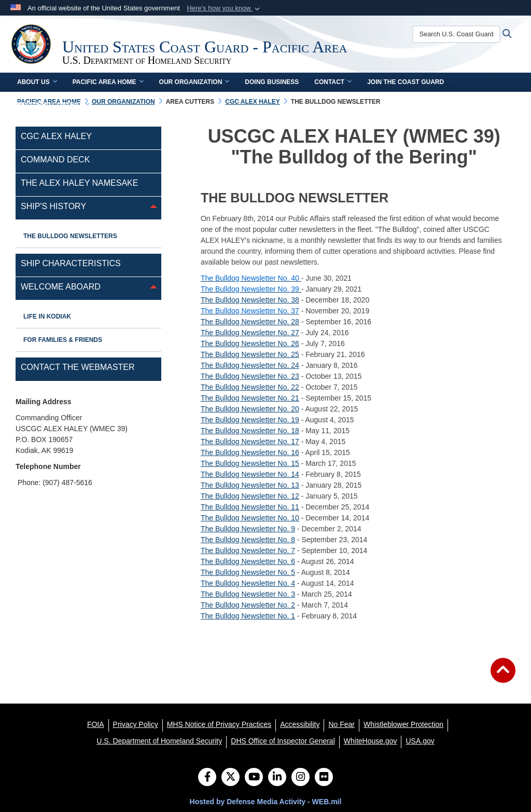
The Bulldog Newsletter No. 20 (250, 409)
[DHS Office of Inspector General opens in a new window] (283, 741)
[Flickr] (324, 778)
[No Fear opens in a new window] (341, 724)
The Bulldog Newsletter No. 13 (250, 485)
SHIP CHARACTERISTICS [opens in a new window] (71, 263)
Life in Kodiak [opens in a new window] (47, 316)
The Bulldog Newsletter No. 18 (250, 431)
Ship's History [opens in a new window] (53, 206)
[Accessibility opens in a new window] (300, 724)
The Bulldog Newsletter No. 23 (250, 376)
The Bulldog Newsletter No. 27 (250, 333)
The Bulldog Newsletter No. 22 (250, 387)
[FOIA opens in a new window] (96, 724)
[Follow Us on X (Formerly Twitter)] (230, 778)
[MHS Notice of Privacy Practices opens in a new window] (219, 724)
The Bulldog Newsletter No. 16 (250, 452)
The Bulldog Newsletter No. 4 (248, 583)
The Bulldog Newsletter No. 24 (250, 365)
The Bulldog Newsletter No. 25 (250, 354)
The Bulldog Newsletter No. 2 (248, 605)
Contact (333, 82)
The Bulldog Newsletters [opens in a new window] (70, 236)
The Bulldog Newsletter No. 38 (250, 300)
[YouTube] (254, 778)
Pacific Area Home (108, 82)
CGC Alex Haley (56, 136)
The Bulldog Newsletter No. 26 (250, 343)
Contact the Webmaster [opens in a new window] (78, 367)
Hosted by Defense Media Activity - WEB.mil (266, 802)
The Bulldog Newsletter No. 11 (250, 507)
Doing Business (272, 82)
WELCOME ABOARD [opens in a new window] (61, 287)
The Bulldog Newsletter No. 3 (248, 594)
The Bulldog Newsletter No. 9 (248, 529)
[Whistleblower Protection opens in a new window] (403, 724)
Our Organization (194, 82)
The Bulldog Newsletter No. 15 (250, 463)
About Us (37, 82)
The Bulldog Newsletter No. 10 (250, 518)
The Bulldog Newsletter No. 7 (248, 550)
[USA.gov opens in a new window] (420, 741)
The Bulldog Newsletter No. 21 (250, 398)
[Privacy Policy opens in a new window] (136, 724)
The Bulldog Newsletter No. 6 (248, 561)
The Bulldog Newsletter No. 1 (248, 616)
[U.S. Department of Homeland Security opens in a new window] (159, 741)
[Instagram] (301, 778)
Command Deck (55, 160)
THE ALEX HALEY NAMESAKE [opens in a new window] (79, 183)
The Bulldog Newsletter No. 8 (248, 540)
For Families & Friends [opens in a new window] (63, 340)
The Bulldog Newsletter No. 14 (250, 474)
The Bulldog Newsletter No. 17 (250, 442)
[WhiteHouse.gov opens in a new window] (371, 741)
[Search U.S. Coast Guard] (456, 34)
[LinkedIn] (277, 778)
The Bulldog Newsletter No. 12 (250, 496)
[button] (224, 8)
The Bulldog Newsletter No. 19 (250, 420)
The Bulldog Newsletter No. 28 (250, 322)
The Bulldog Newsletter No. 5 (248, 572)
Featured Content (53, 105)
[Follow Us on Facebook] (207, 778)
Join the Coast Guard (406, 82)
